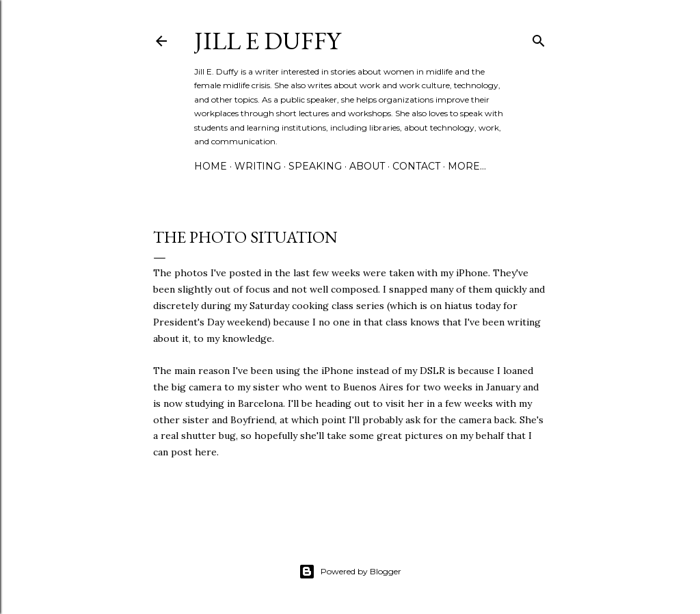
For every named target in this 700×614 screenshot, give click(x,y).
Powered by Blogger (350, 572)
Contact (416, 166)
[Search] (539, 38)
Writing (258, 166)
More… (467, 166)
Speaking (315, 166)
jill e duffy (267, 41)
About (367, 166)
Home (211, 166)
